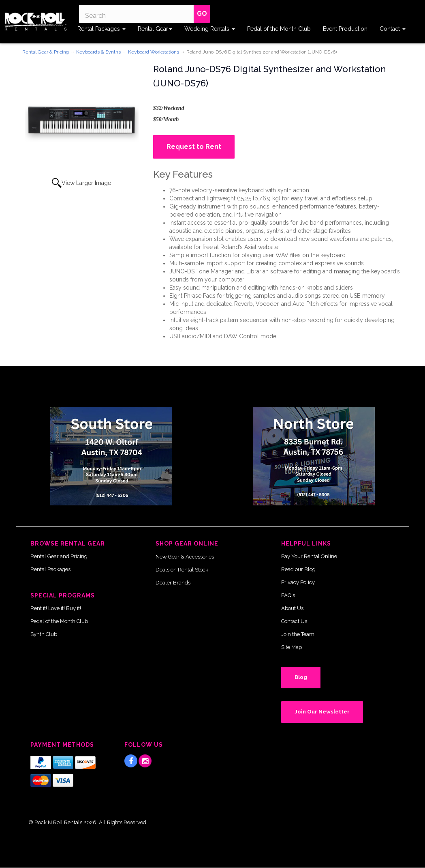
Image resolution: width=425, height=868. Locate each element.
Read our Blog (298, 569)
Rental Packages (101, 29)
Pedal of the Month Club (279, 29)
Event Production (345, 29)
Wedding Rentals (210, 29)
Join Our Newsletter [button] (322, 712)
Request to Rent (194, 147)
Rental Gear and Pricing (59, 556)
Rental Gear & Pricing (46, 52)
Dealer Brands (173, 583)
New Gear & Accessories (185, 557)
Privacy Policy (298, 582)
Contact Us (294, 621)
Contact (393, 29)
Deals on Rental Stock (182, 570)
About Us (292, 608)
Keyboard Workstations (154, 52)
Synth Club (44, 634)
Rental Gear (155, 29)
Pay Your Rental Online (309, 556)
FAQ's (288, 595)
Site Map (292, 647)
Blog (301, 677)
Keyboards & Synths (98, 52)
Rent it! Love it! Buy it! (56, 608)
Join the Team (298, 634)
